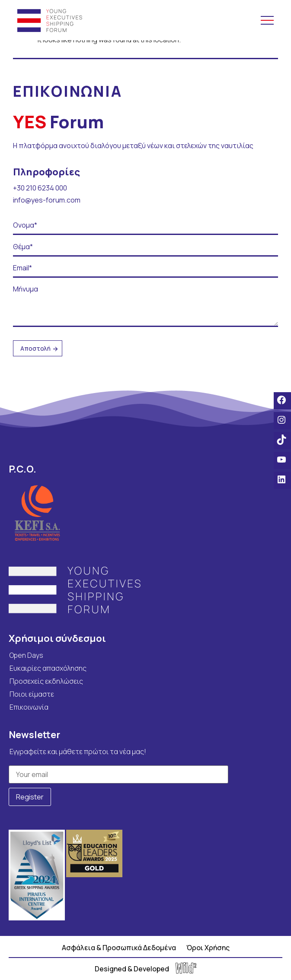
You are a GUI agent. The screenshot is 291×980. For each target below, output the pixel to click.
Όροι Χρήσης (208, 948)
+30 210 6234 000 (40, 188)
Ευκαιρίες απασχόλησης (48, 668)
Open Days (26, 655)
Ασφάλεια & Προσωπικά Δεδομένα (119, 948)
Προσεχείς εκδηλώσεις (46, 681)
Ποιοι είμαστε (32, 694)
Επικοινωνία (29, 707)
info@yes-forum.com (47, 200)
